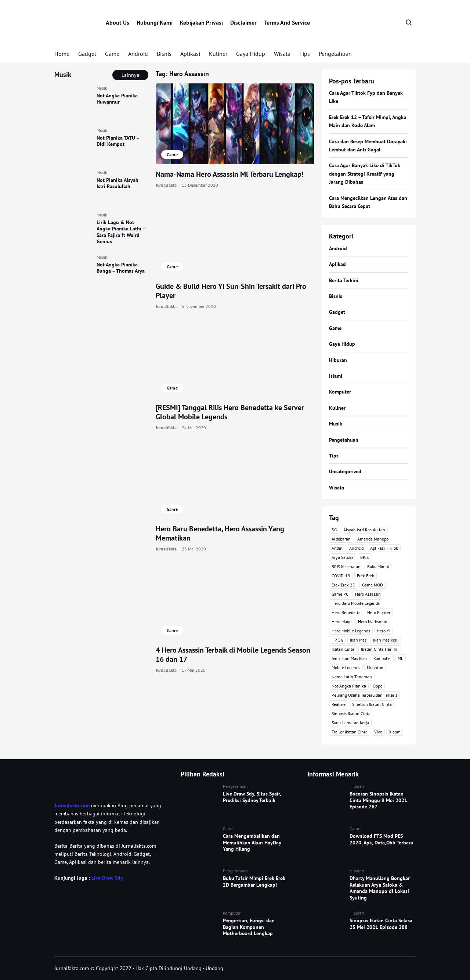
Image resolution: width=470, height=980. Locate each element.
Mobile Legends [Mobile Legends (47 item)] (346, 667)
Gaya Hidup (251, 54)
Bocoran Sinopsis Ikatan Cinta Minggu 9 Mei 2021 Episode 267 (378, 800)
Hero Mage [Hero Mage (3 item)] (341, 622)
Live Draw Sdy (107, 878)
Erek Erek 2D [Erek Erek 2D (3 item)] (344, 585)
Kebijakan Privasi (201, 22)
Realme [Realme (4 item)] (339, 704)
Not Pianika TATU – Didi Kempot (118, 141)
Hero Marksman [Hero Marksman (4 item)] (373, 622)
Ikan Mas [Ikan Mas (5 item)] (358, 640)
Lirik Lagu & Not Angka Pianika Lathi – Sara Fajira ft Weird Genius (121, 232)
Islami (336, 376)
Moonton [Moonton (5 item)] (375, 667)
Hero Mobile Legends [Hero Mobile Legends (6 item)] (351, 631)
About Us (117, 22)
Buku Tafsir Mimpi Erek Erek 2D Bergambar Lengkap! (254, 882)
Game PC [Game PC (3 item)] (340, 594)
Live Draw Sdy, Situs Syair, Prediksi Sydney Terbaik (252, 797)
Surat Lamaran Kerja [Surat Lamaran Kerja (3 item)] (350, 723)
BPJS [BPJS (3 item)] (364, 557)
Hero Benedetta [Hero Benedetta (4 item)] (346, 612)
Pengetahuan (335, 54)
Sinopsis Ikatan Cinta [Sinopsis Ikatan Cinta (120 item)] (351, 713)
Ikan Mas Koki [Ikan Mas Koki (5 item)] (386, 640)
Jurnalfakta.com (72, 805)
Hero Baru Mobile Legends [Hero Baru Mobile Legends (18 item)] (356, 603)
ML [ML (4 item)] (400, 658)
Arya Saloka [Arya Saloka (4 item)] (343, 557)
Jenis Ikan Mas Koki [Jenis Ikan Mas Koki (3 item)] (349, 658)
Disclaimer (243, 22)
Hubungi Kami (155, 22)
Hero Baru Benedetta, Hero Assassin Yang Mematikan (220, 533)
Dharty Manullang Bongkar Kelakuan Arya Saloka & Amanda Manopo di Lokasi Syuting (380, 888)
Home (62, 54)
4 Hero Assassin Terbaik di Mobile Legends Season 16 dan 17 (233, 655)
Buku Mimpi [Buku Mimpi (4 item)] (378, 566)
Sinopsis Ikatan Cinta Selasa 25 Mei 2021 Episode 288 (381, 924)
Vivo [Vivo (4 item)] (378, 732)
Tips (305, 54)
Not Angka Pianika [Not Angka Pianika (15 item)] (349, 686)
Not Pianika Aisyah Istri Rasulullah (117, 183)
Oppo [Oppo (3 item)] (377, 686)
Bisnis (164, 54)
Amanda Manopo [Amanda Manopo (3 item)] (373, 539)
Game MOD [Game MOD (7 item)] (373, 585)
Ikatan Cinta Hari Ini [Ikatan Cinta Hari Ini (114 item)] (380, 649)
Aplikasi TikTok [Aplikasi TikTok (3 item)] (384, 548)
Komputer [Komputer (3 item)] (382, 658)
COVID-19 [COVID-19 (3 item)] (341, 576)
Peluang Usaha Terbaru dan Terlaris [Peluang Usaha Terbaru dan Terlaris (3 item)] (364, 695)
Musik (102, 88)
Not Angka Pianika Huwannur (117, 99)
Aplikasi (190, 54)
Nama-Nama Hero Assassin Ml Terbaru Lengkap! (230, 174)
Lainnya (130, 75)
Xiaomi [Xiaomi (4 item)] (395, 732)
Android (138, 54)
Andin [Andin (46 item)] (337, 548)
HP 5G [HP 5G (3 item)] (337, 640)
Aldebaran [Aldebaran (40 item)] (341, 539)
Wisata (282, 54)
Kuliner (218, 54)
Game (112, 54)
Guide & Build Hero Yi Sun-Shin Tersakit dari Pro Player (231, 291)
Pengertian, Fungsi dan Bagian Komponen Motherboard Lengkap (249, 927)
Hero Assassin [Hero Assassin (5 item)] (368, 594)
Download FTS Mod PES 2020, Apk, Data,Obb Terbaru (382, 839)
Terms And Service (287, 22)
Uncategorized (345, 471)
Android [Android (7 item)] (356, 548)
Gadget (87, 54)
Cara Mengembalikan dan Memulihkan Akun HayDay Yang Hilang (252, 842)
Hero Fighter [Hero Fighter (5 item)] (379, 612)
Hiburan (338, 360)
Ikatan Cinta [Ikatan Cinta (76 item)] (343, 649)
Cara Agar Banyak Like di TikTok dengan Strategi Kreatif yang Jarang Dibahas (365, 174)
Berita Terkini (344, 280)
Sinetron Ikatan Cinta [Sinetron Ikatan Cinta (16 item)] (372, 704)
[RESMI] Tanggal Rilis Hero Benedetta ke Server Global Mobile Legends (230, 412)
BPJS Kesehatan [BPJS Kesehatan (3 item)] (346, 566)
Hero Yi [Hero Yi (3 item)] (384, 631)
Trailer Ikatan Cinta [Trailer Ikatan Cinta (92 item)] (350, 732)
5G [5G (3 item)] (334, 530)
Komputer (340, 392)
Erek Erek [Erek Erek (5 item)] (366, 576)
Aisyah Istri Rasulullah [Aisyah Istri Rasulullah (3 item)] (364, 530)
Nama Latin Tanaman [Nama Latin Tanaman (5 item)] (352, 677)
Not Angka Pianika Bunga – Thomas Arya (121, 268)
